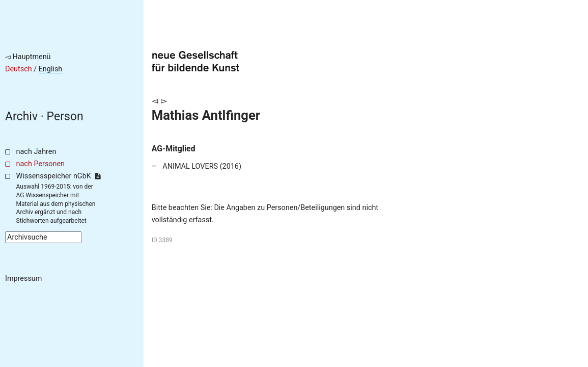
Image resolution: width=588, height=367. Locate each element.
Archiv (21, 116)
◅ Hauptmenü (28, 57)
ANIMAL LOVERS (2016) (202, 166)
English (51, 69)
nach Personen (40, 164)
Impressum (23, 279)
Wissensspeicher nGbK (58, 176)
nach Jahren (36, 152)
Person (65, 116)
